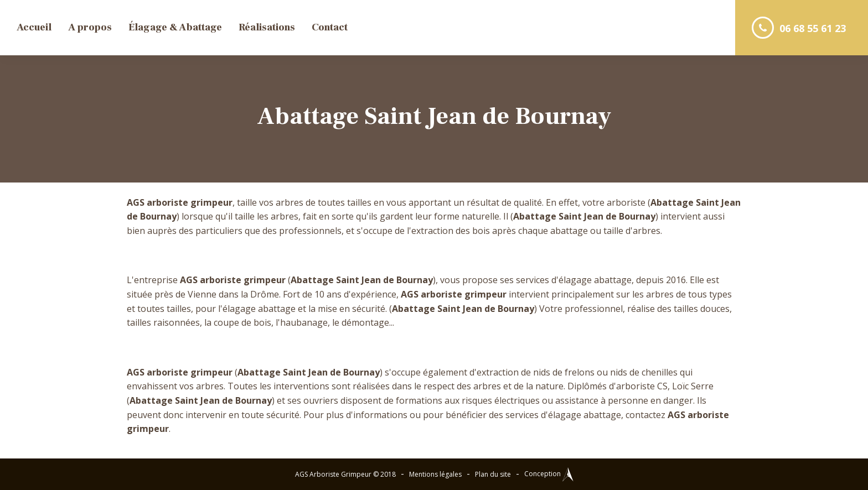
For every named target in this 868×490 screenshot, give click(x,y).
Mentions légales (435, 474)
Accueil (34, 27)
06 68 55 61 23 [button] (799, 28)
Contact (330, 27)
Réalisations (267, 27)
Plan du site (493, 474)
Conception (549, 474)
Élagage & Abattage (175, 27)
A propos (90, 27)
